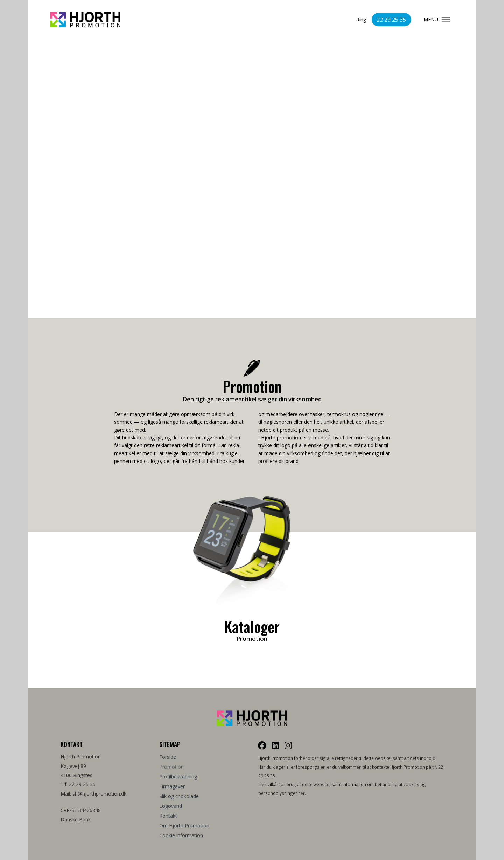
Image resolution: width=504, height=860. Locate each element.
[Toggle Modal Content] (446, 20)
